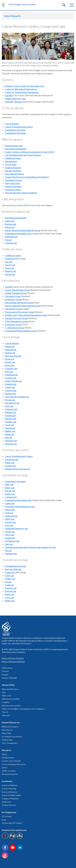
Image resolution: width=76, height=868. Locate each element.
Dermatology (11, 161)
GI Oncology (11, 164)
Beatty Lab (10, 494)
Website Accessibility (11, 699)
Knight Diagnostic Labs (15, 99)
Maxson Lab (11, 393)
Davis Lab (9, 268)
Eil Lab (8, 582)
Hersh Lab (10, 535)
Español (5, 675)
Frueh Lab (9, 585)
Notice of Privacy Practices (13, 658)
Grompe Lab (11, 378)
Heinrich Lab (11, 588)
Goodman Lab (11, 375)
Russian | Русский (9, 678)
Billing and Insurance (10, 727)
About (4, 754)
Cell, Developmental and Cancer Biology (23, 155)
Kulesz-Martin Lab (13, 381)
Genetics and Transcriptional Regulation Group (26, 315)
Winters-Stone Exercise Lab (17, 469)
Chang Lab (10, 259)
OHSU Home (7, 668)
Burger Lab (10, 362)
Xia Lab (8, 240)
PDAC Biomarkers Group (16, 321)
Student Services (9, 805)
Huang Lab (10, 538)
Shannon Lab (11, 419)
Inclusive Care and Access (14, 830)
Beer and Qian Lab (13, 356)
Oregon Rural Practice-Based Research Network (27, 177)
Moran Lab (10, 400)
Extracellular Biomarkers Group (19, 302)
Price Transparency (10, 743)
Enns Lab (9, 372)
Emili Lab (9, 513)
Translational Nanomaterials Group (21, 331)
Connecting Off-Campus (12, 823)
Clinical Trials (7, 740)
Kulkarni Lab (11, 384)
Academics (7, 781)
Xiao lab (9, 437)
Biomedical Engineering (16, 149)
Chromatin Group (13, 296)
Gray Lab (9, 525)
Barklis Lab (10, 491)
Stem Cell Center (13, 183)
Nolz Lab (9, 406)
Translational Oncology (16, 133)
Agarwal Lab (11, 350)
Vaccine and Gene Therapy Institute (21, 193)
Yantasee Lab (11, 243)
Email (4, 820)
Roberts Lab (11, 271)
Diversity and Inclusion (11, 706)
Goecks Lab (10, 522)
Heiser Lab (10, 387)
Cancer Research (12, 16)
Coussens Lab (11, 368)
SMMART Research (14, 102)
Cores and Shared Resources (14, 764)
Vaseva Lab (10, 274)
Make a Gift (7, 696)
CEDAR (8, 95)
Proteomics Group (13, 324)
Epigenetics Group (13, 299)
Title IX (5, 712)
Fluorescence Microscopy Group (20, 312)
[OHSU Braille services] (5, 839)
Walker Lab (10, 431)
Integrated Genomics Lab (16, 528)
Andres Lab (10, 353)
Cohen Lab (10, 503)
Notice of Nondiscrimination (13, 661)
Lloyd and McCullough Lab (17, 397)
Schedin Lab (10, 415)
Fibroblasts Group (13, 309)
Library (5, 768)
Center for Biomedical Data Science (21, 89)
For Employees (9, 812)
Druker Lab (10, 579)
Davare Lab (10, 265)
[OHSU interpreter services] (20, 839)
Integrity (6, 702)
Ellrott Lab (10, 227)
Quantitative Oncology (15, 130)
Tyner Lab (10, 425)
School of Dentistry (10, 792)
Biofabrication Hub (14, 146)
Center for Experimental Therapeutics (22, 92)
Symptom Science (13, 190)
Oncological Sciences (15, 174)
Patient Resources (11, 722)
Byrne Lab (10, 365)
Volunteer (6, 715)
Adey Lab (9, 484)
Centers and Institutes (11, 761)
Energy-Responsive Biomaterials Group (23, 230)
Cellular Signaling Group (16, 293)
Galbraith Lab (11, 237)
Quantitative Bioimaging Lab (18, 233)
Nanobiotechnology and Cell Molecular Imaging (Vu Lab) (31, 547)
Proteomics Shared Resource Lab (20, 506)
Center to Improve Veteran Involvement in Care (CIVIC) (30, 152)
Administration (8, 758)
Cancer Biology (12, 124)
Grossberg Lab (12, 459)
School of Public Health (11, 795)
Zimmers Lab (11, 444)
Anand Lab (10, 346)
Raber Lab (10, 463)
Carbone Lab (11, 497)
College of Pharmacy (10, 799)
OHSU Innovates (9, 771)
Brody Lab (10, 359)
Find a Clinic (7, 733)
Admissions (7, 802)
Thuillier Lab (11, 422)
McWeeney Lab (12, 541)
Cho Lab (9, 262)
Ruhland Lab (11, 412)
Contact (5, 671)
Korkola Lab (11, 224)
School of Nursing (9, 789)
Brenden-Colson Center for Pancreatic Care (25, 86)
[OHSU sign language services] (13, 839)
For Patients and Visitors (12, 737)
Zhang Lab (10, 601)
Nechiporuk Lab (12, 403)
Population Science (14, 180)
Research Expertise (10, 774)
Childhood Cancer (13, 158)
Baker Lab (10, 488)
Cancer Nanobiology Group (17, 290)
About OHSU (8, 685)
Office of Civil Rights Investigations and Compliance (23, 709)
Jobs (4, 692)
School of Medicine (10, 785)
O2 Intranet (7, 816)
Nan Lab (9, 544)
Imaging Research (13, 168)
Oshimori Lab (11, 409)
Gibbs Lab (10, 221)
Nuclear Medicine (13, 171)
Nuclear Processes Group (16, 318)
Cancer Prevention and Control (19, 127)
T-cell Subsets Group (14, 328)
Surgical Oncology (13, 186)
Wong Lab (10, 434)
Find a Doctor (7, 730)
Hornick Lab (11, 390)
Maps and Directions (10, 689)
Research (6, 750)
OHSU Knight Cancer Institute (22, 4)
